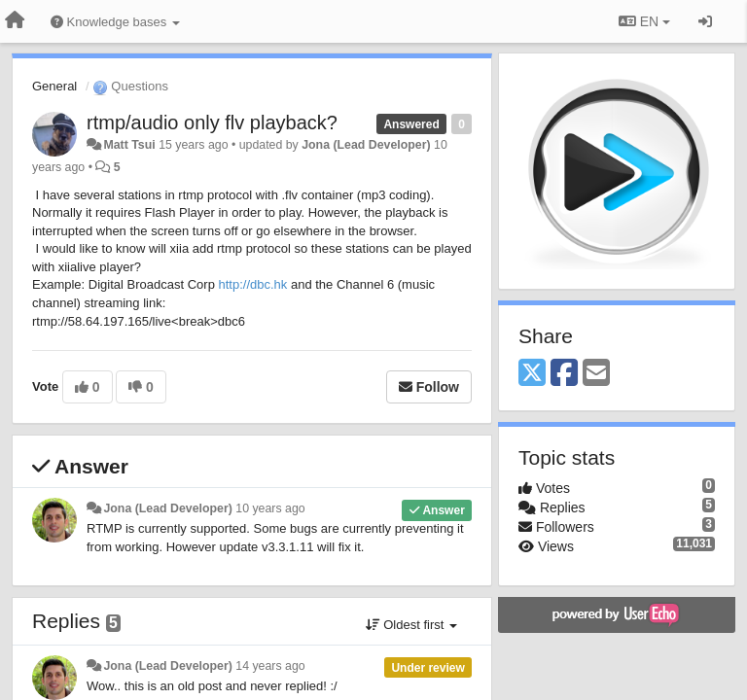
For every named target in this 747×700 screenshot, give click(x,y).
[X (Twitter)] (532, 374)
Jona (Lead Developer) (366, 145)
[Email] (596, 374)
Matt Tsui (129, 145)
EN (644, 21)
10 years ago (270, 508)
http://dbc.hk (252, 284)
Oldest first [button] (411, 625)
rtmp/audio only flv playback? (212, 122)
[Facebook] (564, 374)
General (54, 86)
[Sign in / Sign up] (705, 21)
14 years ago (270, 666)
